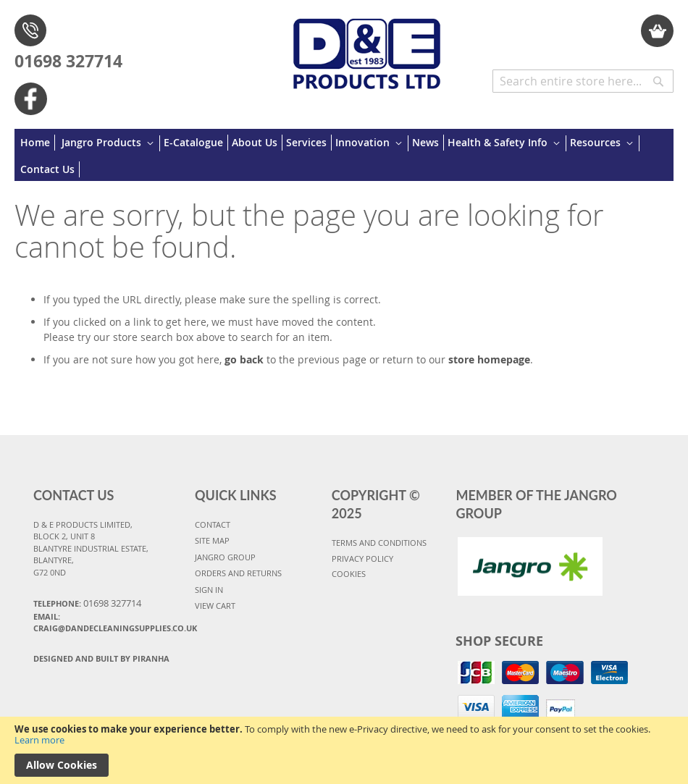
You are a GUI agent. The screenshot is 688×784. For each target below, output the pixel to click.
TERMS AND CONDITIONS (379, 543)
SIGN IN (209, 590)
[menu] (344, 155)
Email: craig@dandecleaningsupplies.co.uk (108, 623)
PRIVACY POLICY (362, 559)
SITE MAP (212, 540)
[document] (344, 750)
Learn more (39, 740)
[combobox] (583, 81)
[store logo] (367, 46)
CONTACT (213, 524)
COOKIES (349, 574)
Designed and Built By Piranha (101, 658)
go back (244, 359)
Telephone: (87, 603)
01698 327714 (68, 61)
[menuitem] (38, 143)
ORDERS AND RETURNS (238, 573)
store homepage (489, 359)
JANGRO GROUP (225, 557)
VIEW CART (215, 606)
